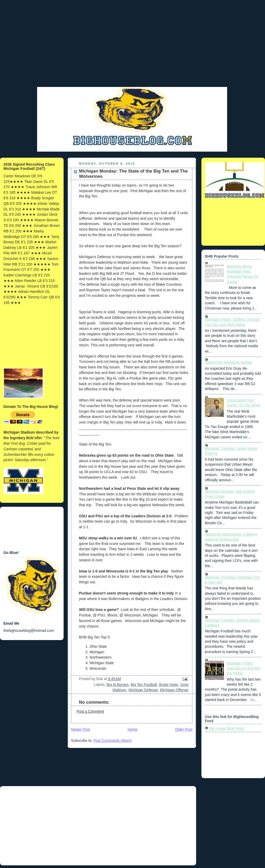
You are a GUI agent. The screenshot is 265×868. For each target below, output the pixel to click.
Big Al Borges (118, 685)
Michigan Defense (143, 690)
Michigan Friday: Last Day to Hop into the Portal (244, 668)
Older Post (184, 729)
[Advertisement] (132, 49)
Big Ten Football (144, 685)
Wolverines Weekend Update (229, 362)
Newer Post (81, 729)
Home (133, 729)
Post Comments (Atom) (113, 741)
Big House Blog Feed (226, 728)
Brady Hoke (169, 685)
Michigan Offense (174, 690)
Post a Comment (90, 711)
